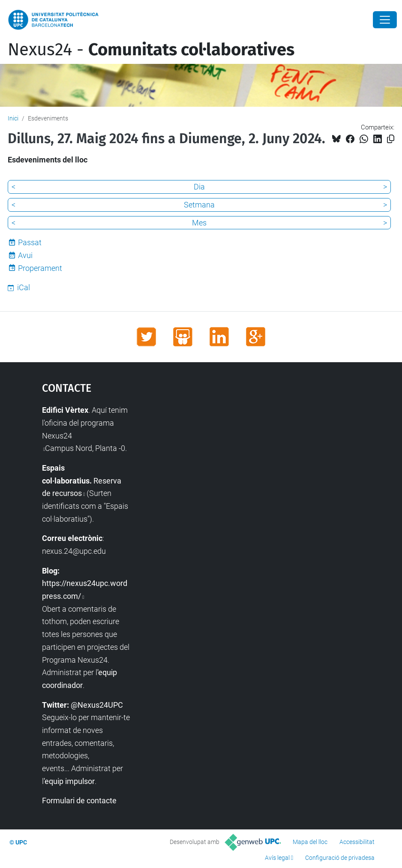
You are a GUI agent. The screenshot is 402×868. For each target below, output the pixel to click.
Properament (40, 268)
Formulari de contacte (79, 800)
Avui (25, 255)
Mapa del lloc (310, 842)
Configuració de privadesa (340, 858)
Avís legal (277, 858)
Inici (13, 118)
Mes (199, 223)
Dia (199, 187)
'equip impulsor (69, 781)
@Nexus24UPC (97, 705)
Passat (30, 242)
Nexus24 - (151, 50)
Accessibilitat (357, 842)
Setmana (199, 205)
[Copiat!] (391, 139)
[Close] (385, 20)
